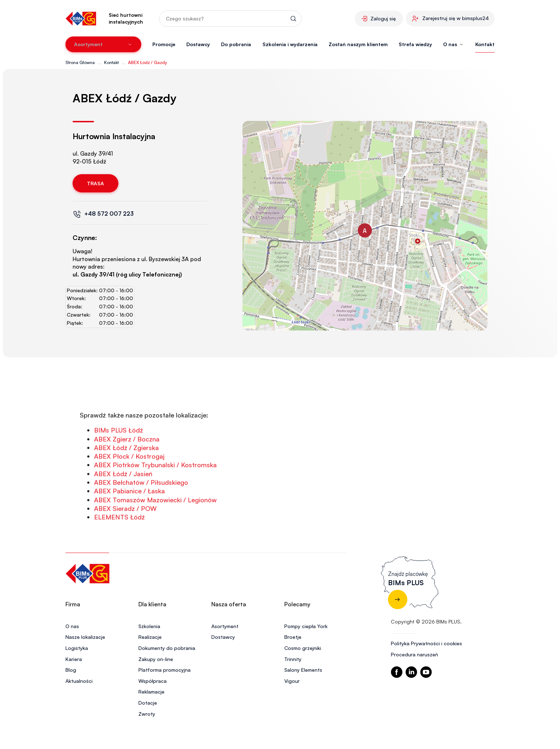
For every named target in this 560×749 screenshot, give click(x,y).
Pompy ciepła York (306, 626)
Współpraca (153, 681)
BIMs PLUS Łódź (119, 460)
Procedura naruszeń (414, 654)
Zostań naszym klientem (358, 44)
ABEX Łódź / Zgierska (126, 478)
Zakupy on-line (156, 659)
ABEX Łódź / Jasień (123, 504)
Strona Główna (80, 62)
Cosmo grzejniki (303, 648)
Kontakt (485, 44)
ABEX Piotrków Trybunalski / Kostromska (155, 495)
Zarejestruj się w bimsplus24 (456, 18)
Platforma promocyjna (164, 670)
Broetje (293, 637)
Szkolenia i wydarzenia (290, 44)
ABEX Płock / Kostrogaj (129, 486)
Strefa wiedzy (415, 44)
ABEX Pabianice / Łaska (129, 521)
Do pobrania (236, 44)
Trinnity (293, 659)
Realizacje (150, 637)
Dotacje (148, 703)
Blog (71, 670)
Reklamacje (151, 692)
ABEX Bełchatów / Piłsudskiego (141, 512)
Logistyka (77, 648)
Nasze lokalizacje (85, 637)
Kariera (74, 659)
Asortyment (225, 626)
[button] (365, 230)
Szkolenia (149, 626)
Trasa (95, 183)
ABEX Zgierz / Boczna (127, 469)
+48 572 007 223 (109, 214)
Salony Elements (303, 670)
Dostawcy (198, 44)
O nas (72, 626)
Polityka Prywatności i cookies (426, 643)
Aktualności (79, 681)
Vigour (292, 681)
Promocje (164, 44)
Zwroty (147, 714)
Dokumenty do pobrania (167, 648)
